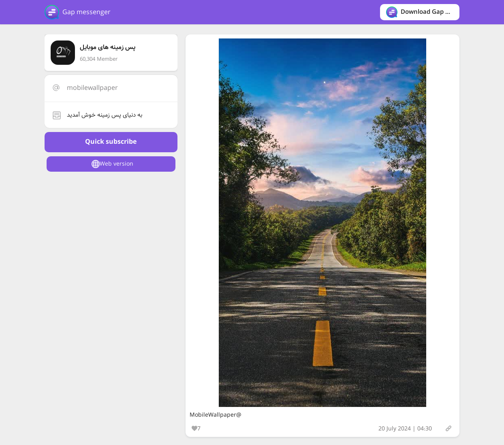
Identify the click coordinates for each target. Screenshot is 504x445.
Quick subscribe (111, 142)
